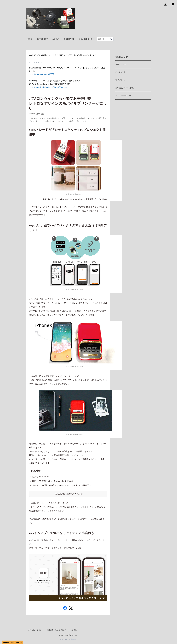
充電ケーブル (121, 64)
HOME (29, 39)
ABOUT (56, 39)
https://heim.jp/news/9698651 (41, 74)
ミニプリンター (121, 72)
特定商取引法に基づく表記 (57, 630)
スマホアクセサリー (123, 96)
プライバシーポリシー (36, 630)
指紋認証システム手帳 (125, 88)
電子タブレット (121, 80)
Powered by (68, 639)
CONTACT (69, 39)
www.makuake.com (76, 194)
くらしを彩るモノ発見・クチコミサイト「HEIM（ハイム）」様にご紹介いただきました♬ (63, 55)
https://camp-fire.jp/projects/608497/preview (48, 87)
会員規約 (74, 630)
